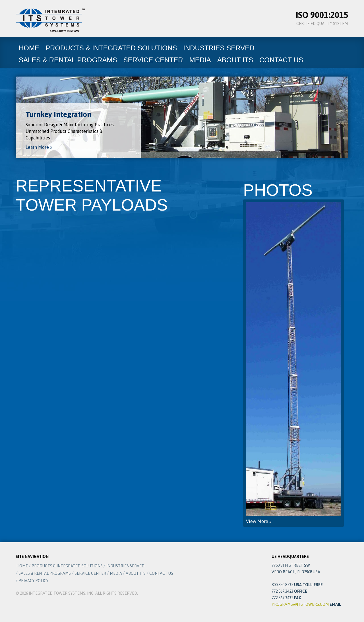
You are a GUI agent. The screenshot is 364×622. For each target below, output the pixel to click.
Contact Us (281, 60)
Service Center (153, 60)
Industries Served (219, 48)
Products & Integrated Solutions (111, 48)
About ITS (235, 60)
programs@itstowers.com (300, 604)
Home (29, 48)
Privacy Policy (33, 581)
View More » (293, 363)
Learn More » (39, 147)
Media (200, 60)
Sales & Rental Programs (68, 60)
